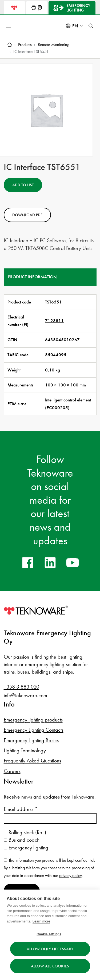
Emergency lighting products (33, 720)
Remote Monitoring (54, 45)
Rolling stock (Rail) (25, 832)
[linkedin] (50, 563)
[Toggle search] (91, 26)
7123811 (54, 321)
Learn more (41, 921)
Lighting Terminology (25, 750)
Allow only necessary (50, 949)
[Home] (10, 45)
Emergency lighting (26, 848)
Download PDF (27, 215)
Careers (12, 771)
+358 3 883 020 (21, 687)
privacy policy (70, 875)
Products (25, 45)
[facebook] (28, 563)
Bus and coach (22, 840)
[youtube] (73, 563)
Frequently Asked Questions (32, 761)
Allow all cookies (50, 966)
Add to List (23, 185)
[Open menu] (9, 26)
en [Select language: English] (75, 26)
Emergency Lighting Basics (31, 740)
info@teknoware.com (25, 695)
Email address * (21, 809)
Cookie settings (49, 934)
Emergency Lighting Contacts (34, 730)
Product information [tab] (32, 277)
